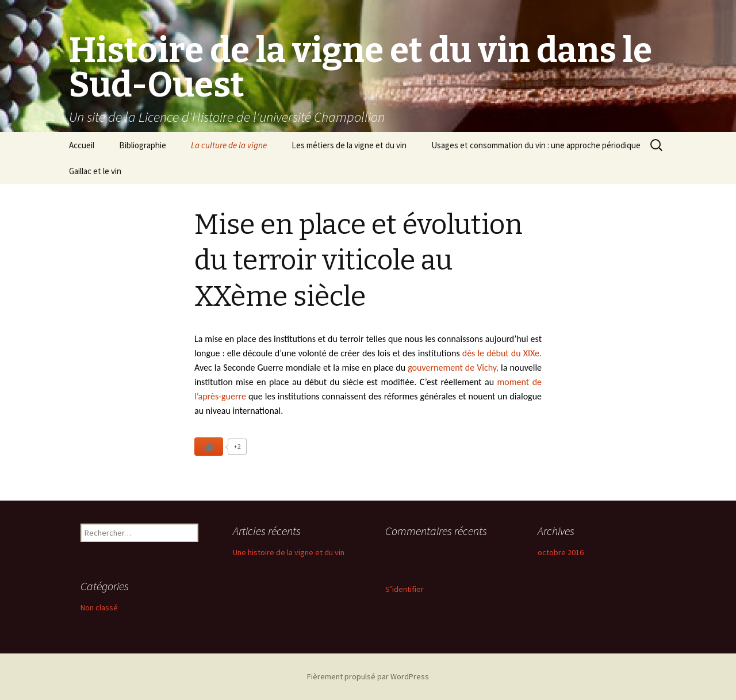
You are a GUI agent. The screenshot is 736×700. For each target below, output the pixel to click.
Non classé (99, 607)
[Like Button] (209, 447)
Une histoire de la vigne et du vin (289, 552)
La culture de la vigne (229, 145)
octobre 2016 (561, 552)
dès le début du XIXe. (501, 353)
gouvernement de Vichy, (453, 368)
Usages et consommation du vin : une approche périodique (536, 145)
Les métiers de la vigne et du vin (349, 145)
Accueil (82, 145)
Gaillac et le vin (95, 171)
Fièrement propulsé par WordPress (368, 676)
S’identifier (405, 589)
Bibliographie (143, 145)
